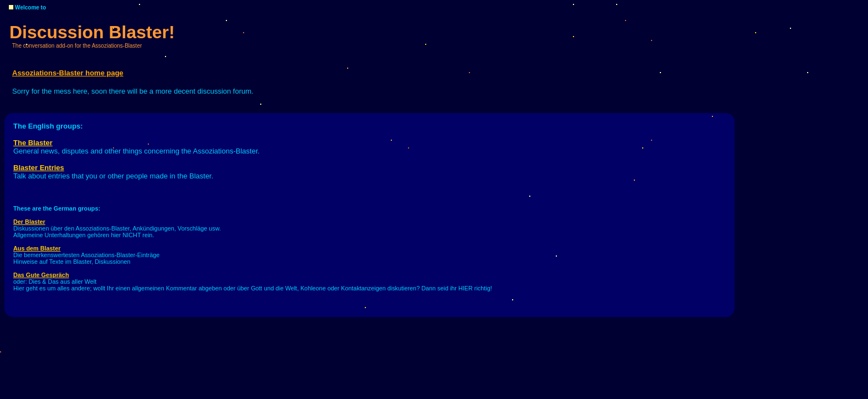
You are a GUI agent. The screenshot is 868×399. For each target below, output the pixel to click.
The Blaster (33, 143)
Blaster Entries (39, 168)
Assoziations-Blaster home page (68, 73)
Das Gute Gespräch (41, 275)
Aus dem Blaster (37, 248)
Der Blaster (29, 222)
